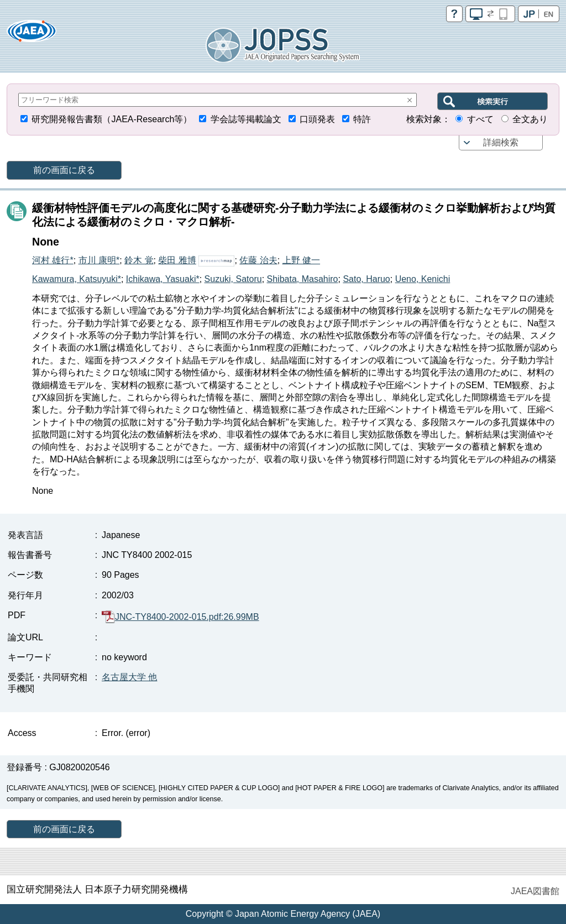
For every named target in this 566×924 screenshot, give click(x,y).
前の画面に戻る (64, 170)
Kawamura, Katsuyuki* (77, 279)
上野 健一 (301, 260)
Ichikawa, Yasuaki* (163, 279)
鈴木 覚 (139, 260)
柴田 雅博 (177, 260)
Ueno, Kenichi (423, 279)
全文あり (530, 119)
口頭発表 (317, 119)
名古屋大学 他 (129, 677)
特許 (362, 119)
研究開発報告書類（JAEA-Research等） (112, 119)
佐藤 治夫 (258, 260)
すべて (480, 119)
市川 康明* (99, 260)
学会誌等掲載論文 (246, 119)
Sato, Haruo (366, 279)
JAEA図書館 (535, 891)
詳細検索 (501, 142)
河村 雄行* (53, 260)
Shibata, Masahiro (303, 279)
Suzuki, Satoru (233, 279)
